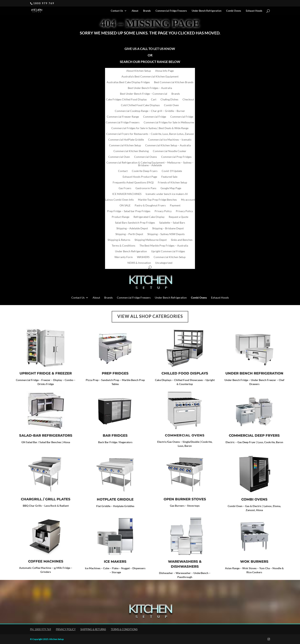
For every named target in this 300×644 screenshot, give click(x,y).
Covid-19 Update (172, 171)
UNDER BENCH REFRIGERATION (254, 373)
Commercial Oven (119, 157)
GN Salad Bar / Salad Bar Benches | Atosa (46, 442)
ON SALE (125, 206)
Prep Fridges (115, 373)
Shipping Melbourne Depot (151, 240)
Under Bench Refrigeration (207, 11)
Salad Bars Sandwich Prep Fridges (135, 223)
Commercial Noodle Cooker (170, 151)
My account (188, 200)
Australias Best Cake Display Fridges (128, 82)
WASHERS (143, 257)
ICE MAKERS (115, 562)
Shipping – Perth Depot (129, 234)
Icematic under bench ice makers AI (167, 194)
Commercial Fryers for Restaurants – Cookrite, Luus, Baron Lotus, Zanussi (150, 134)
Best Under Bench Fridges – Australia (150, 88)
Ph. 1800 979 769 (41, 629)
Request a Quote (179, 217)
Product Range (121, 217)
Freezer (64, 373)
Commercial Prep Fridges (176, 157)
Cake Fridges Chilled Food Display (126, 100)
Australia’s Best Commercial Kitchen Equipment (150, 77)
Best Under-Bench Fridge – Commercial (144, 94)
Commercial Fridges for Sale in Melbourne (169, 123)
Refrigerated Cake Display (149, 217)
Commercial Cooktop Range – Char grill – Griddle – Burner (150, 111)
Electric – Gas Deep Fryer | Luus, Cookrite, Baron (254, 442)
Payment (175, 206)
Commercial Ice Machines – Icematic (170, 140)
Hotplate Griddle (115, 499)
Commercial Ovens (146, 157)
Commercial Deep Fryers (254, 436)
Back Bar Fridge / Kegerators (115, 442)
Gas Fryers (125, 188)
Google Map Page (171, 188)
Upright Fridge (35, 373)
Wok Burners (254, 562)
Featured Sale (169, 177)
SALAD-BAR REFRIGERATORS (46, 436)
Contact (123, 171)
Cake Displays (163, 380)
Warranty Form (124, 257)
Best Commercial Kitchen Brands (174, 82)
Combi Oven (171, 105)
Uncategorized (164, 263)
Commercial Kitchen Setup (125, 145)
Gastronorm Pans (146, 188)
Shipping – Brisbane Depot (168, 228)
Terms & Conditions (124, 246)
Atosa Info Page (164, 71)
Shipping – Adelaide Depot (132, 228)
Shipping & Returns (119, 240)
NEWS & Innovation (139, 263)
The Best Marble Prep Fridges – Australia (164, 246)
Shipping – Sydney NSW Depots (166, 234)
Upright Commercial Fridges (168, 251)
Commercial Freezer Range (123, 117)
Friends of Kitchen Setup (172, 183)
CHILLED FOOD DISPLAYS (185, 373)
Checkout (188, 100)
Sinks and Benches (182, 240)
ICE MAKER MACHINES (127, 194)
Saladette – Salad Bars (172, 223)
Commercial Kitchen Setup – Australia (168, 145)
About (135, 11)
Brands (147, 11)
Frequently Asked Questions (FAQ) (133, 183)
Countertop (186, 384)
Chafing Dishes (169, 100)
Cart (154, 100)
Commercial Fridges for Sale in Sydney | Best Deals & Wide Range (150, 128)
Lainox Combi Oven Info (119, 200)
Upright (210, 380)
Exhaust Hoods (254, 11)
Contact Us (117, 11)
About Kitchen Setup (139, 71)
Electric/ (162, 442)
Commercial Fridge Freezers (171, 11)
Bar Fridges (115, 436)
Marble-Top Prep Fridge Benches (157, 200)
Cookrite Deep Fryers (145, 171)
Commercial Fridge (155, 117)
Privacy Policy (163, 211)
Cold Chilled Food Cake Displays (140, 105)
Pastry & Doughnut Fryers (150, 206)
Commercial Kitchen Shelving (131, 151)
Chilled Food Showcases (188, 380)
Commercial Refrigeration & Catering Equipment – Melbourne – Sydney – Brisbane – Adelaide (150, 164)
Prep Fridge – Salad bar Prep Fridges (129, 211)
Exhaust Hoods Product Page (140, 177)
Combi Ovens (254, 499)
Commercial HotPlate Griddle (126, 140)
